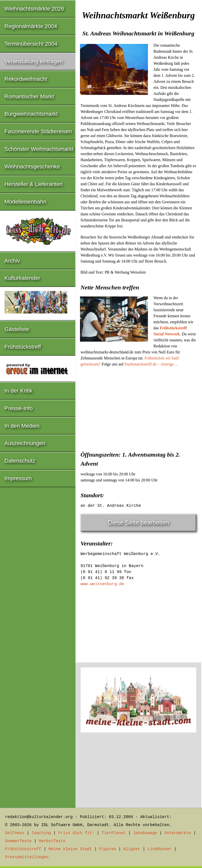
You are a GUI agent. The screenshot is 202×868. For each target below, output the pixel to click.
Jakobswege (145, 833)
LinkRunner (160, 849)
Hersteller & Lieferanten (34, 184)
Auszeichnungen (25, 443)
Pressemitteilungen (27, 857)
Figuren (108, 849)
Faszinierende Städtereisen (38, 131)
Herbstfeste (52, 841)
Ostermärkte (178, 833)
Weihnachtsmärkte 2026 (34, 9)
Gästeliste (17, 329)
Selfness (15, 833)
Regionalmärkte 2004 (31, 26)
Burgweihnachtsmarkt (31, 114)
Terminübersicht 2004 (31, 44)
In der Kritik (18, 391)
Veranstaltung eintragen (34, 61)
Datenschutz (20, 461)
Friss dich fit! (76, 833)
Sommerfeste (18, 841)
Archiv (12, 261)
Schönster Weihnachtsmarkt (39, 149)
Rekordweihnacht (26, 79)
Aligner (132, 849)
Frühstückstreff (23, 347)
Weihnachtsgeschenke (32, 167)
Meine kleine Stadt (70, 849)
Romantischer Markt (29, 97)
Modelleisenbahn (25, 202)
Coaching (41, 833)
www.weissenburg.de (102, 584)
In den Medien (22, 426)
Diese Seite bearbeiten (138, 522)
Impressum (18, 478)
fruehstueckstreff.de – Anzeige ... (151, 364)
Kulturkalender (22, 278)
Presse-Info (19, 408)
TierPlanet (114, 833)
